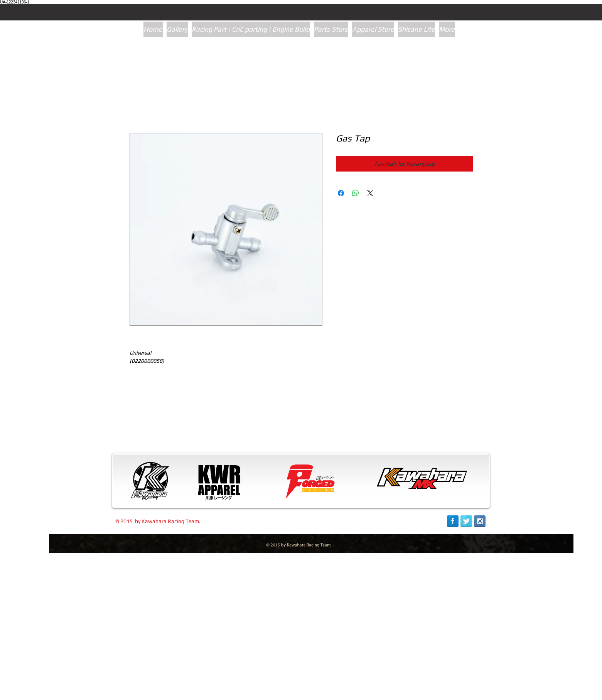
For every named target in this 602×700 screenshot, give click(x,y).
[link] (448, 692)
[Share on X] (370, 193)
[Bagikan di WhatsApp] (356, 193)
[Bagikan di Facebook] (341, 193)
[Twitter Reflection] (466, 521)
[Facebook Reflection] (453, 521)
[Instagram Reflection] (480, 521)
